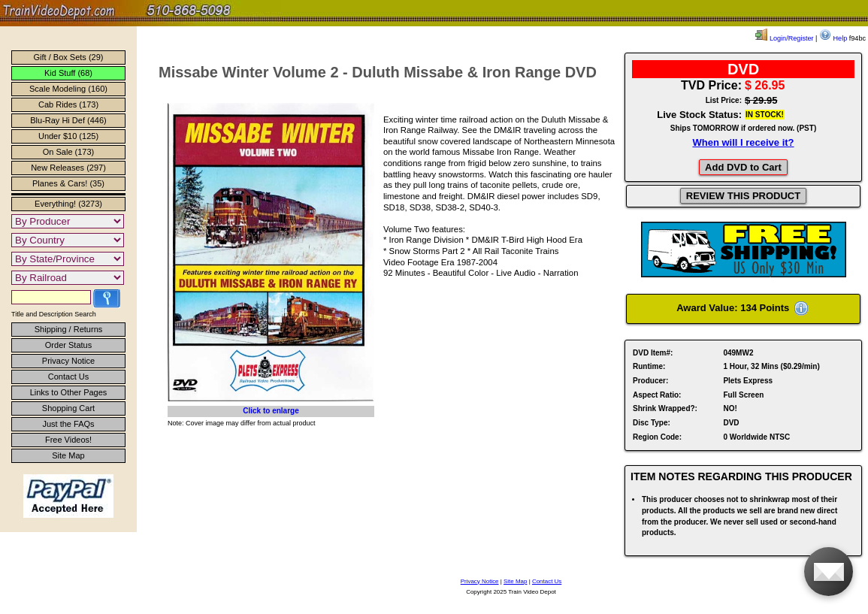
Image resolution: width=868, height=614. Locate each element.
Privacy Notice (68, 361)
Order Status (68, 345)
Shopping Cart (68, 408)
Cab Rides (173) (68, 104)
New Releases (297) (68, 168)
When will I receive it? (743, 142)
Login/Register (784, 38)
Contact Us (68, 377)
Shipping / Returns (69, 329)
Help (833, 38)
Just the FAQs (68, 424)
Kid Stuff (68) (68, 73)
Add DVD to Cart (743, 167)
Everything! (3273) (68, 204)
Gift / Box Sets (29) (69, 57)
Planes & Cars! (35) (68, 183)
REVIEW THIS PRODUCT (743, 196)
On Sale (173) (68, 152)
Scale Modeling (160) (68, 89)
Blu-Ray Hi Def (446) (68, 120)
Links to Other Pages (69, 392)
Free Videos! (68, 440)
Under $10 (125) (68, 136)
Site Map (68, 455)
